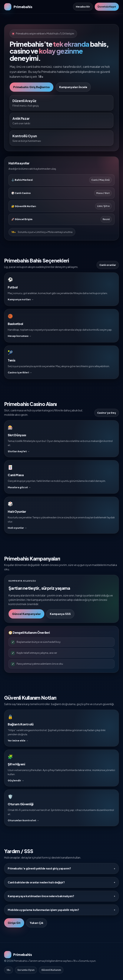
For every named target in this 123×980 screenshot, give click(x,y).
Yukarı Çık (37, 923)
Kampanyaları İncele (73, 87)
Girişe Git (14, 923)
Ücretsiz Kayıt (107, 7)
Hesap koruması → (20, 336)
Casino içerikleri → (20, 372)
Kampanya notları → (21, 299)
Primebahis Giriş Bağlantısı (32, 87)
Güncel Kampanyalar (26, 614)
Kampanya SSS (60, 614)
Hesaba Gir (83, 7)
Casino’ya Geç (107, 413)
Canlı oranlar (108, 265)
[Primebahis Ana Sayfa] (18, 7)
